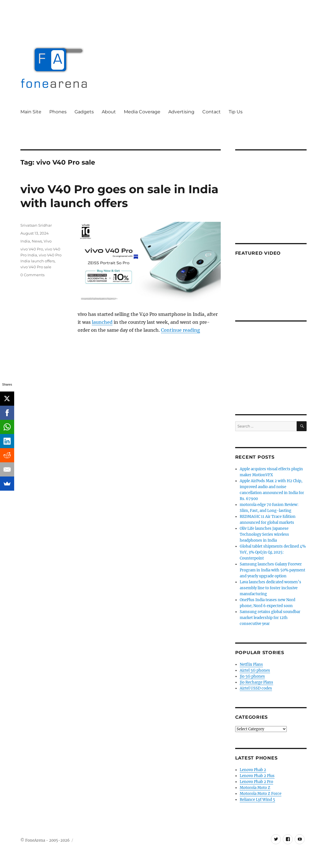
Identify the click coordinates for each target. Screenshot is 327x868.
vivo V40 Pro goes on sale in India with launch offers (119, 196)
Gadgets (84, 112)
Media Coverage (142, 112)
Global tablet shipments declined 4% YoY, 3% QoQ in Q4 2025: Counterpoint (273, 552)
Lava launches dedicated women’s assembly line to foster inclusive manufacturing (270, 588)
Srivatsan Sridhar (36, 225)
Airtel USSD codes (256, 688)
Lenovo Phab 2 (253, 770)
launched (102, 322)
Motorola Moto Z (255, 788)
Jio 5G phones (252, 676)
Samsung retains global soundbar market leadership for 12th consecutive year (270, 618)
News (37, 241)
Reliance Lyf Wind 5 (257, 800)
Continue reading (181, 330)
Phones (58, 112)
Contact (212, 112)
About (109, 112)
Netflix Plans (251, 664)
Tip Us (236, 112)
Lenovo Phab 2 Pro (256, 782)
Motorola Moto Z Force (261, 794)
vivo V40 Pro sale (36, 267)
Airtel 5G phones (255, 670)
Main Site (31, 112)
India (25, 241)
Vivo (48, 241)
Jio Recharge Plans (256, 682)
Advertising (181, 112)
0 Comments (32, 275)
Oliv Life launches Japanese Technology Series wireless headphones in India (264, 534)
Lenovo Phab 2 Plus (257, 776)
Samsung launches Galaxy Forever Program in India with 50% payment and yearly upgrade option (272, 570)
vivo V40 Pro (32, 249)
